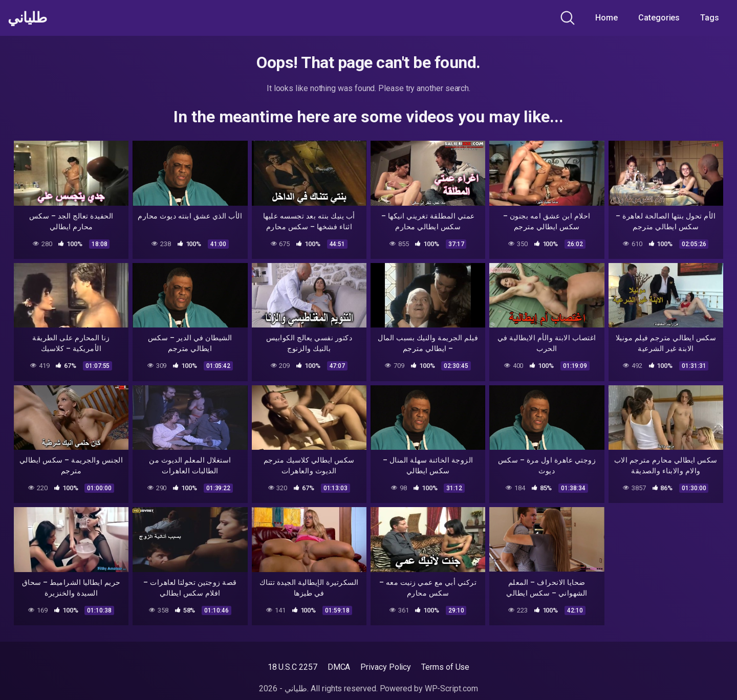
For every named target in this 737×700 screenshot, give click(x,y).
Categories (659, 18)
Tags (710, 18)
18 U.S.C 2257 (292, 667)
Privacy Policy (386, 667)
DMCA (339, 667)
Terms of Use (445, 667)
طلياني (27, 18)
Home (606, 18)
